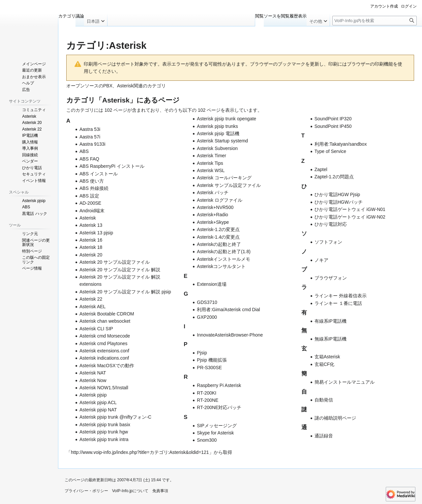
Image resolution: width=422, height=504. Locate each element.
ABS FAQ (89, 159)
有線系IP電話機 (331, 321)
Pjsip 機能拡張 (212, 360)
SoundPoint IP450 (333, 126)
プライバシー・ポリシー (86, 491)
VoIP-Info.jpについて (130, 491)
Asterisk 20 (91, 255)
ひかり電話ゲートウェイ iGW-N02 (350, 217)
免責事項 (160, 491)
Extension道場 (211, 284)
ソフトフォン (328, 242)
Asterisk (88, 218)
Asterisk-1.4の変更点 (218, 237)
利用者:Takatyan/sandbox (341, 144)
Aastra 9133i (92, 144)
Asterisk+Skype (213, 222)
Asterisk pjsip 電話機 (218, 133)
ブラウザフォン (331, 278)
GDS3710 (207, 302)
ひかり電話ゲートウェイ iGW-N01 (350, 209)
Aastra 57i (90, 137)
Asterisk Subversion (217, 148)
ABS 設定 (89, 196)
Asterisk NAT (93, 373)
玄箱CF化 (325, 364)
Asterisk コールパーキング (224, 178)
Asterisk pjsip (93, 395)
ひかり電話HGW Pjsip (337, 194)
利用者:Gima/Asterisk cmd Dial (228, 310)
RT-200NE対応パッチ (219, 407)
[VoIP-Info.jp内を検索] (375, 21)
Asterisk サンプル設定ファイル (229, 185)
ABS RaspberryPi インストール (112, 166)
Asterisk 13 (91, 225)
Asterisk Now (93, 380)
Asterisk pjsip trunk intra (104, 439)
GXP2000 (207, 317)
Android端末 (92, 211)
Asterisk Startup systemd (222, 141)
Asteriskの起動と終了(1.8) (224, 252)
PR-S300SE (209, 368)
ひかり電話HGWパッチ (339, 202)
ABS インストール (99, 174)
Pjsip (202, 353)
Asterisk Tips (210, 163)
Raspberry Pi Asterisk (219, 385)
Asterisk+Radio (212, 215)
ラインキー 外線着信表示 (341, 296)
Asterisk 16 (91, 240)
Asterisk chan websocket (105, 321)
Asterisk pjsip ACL (98, 402)
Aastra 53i (90, 129)
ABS (84, 151)
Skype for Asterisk (215, 433)
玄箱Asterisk (327, 357)
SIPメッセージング (217, 426)
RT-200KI (207, 393)
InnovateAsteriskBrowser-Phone (230, 335)
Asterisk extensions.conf (104, 351)
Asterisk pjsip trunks (217, 126)
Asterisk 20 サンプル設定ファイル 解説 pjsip (125, 292)
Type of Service (331, 151)
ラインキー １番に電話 (338, 303)
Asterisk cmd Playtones (104, 343)
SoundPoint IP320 (333, 119)
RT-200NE (208, 400)
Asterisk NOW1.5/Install (104, 388)
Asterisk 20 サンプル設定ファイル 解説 (120, 270)
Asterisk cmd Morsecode (105, 336)
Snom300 (207, 440)
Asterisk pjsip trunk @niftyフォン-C (115, 417)
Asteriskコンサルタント (221, 266)
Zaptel (321, 169)
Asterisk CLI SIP (96, 329)
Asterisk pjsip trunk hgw (104, 432)
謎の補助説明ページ (335, 418)
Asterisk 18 (91, 247)
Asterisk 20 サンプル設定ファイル (115, 262)
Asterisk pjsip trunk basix (105, 425)
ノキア (321, 260)
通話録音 (324, 436)
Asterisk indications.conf (104, 358)
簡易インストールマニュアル (345, 382)
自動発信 (324, 400)
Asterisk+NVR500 (215, 207)
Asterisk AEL (92, 307)
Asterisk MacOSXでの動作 (107, 366)
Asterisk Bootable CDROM (107, 314)
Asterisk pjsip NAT (98, 410)
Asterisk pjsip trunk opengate (226, 119)
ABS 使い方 (92, 181)
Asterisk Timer (211, 156)
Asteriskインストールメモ (224, 259)
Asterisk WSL (211, 170)
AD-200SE (90, 203)
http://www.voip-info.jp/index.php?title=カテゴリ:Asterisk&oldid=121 (140, 452)
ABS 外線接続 (94, 188)
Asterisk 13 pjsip (96, 233)
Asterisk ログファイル (220, 200)
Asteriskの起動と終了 (219, 244)
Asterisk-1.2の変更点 (218, 229)
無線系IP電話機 (331, 339)
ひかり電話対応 (331, 224)
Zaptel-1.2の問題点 (334, 177)
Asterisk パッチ (213, 193)
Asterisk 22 (91, 299)
